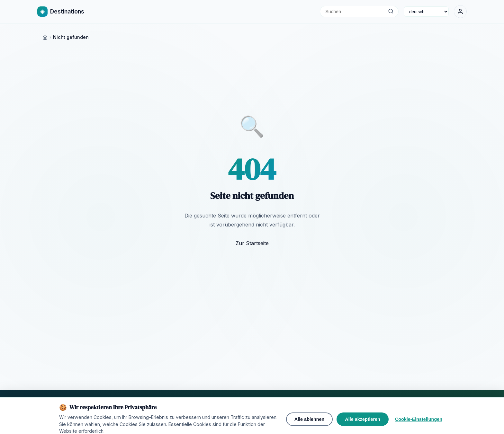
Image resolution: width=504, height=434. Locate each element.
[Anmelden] (460, 12)
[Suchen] (391, 12)
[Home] (45, 37)
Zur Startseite (252, 243)
